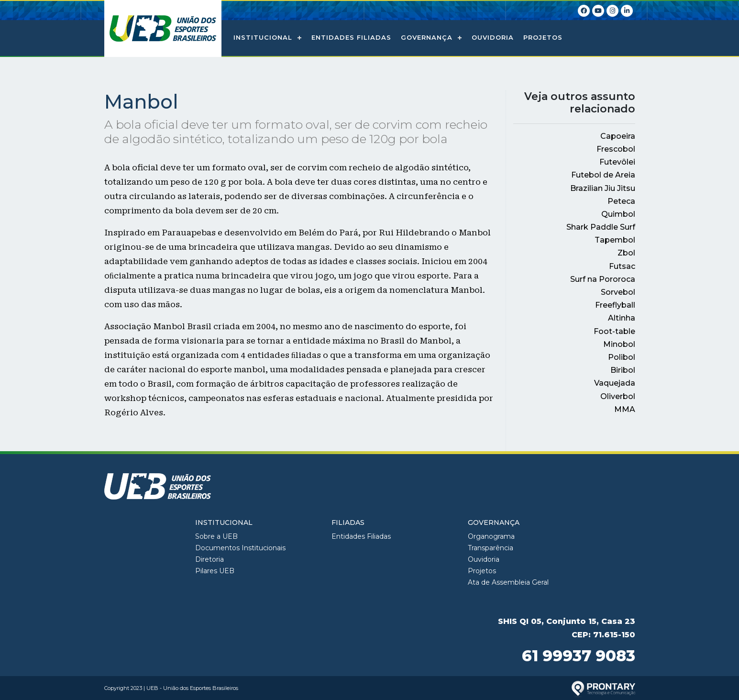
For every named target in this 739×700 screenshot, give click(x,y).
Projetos (543, 37)
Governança (427, 37)
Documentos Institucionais (240, 548)
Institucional (263, 37)
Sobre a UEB (216, 536)
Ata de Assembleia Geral (508, 582)
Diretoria (210, 559)
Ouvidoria (493, 37)
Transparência (491, 548)
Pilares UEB (215, 571)
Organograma (491, 536)
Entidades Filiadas (351, 37)
